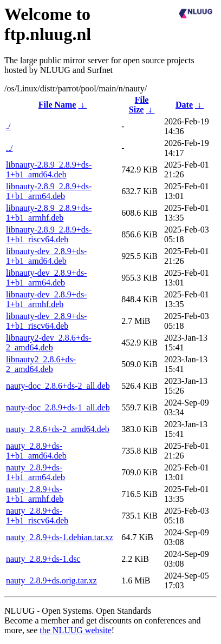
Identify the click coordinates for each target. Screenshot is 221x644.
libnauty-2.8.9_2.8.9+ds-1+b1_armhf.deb (49, 213)
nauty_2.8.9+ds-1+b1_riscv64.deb (37, 516)
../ (9, 148)
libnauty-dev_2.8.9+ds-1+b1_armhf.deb (46, 299)
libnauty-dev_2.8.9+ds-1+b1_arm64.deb (46, 278)
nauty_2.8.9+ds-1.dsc (43, 559)
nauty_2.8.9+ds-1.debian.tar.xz (60, 537)
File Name (57, 105)
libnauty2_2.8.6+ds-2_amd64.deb (41, 364)
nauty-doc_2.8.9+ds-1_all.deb (58, 407)
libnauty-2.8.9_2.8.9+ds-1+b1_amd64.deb (49, 170)
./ (8, 126)
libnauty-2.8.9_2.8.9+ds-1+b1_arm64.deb (49, 191)
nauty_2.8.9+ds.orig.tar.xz (51, 580)
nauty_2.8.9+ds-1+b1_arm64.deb (35, 472)
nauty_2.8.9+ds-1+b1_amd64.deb (36, 451)
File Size (139, 105)
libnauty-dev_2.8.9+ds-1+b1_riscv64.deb (46, 321)
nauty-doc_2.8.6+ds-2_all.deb (58, 386)
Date (184, 105)
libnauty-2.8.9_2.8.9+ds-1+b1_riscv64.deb (49, 234)
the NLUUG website (75, 630)
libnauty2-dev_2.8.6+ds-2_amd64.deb (48, 343)
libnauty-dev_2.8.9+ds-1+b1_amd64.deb (46, 256)
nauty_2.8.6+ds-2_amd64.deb (58, 429)
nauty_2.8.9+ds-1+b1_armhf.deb (35, 494)
